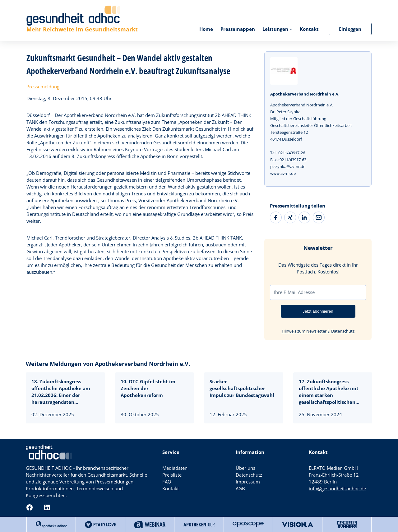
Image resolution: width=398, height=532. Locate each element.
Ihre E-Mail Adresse (294, 292)
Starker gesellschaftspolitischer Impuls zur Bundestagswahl (242, 388)
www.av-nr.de (283, 173)
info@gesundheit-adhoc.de (337, 488)
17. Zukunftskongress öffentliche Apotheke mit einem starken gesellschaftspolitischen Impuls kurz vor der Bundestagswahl (329, 392)
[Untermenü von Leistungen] (291, 29)
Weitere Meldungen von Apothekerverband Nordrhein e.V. (108, 364)
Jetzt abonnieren (318, 311)
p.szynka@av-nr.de (288, 166)
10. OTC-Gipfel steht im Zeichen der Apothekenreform (148, 388)
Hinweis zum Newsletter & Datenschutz (318, 331)
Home (206, 29)
